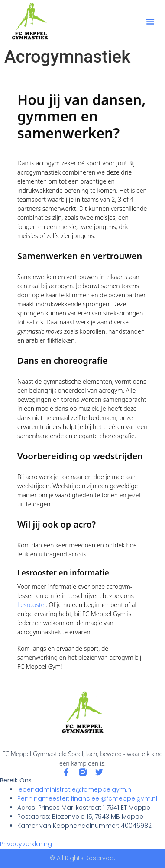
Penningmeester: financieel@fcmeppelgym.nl (87, 798)
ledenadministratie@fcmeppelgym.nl (75, 789)
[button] (150, 22)
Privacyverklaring (26, 844)
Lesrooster (32, 605)
